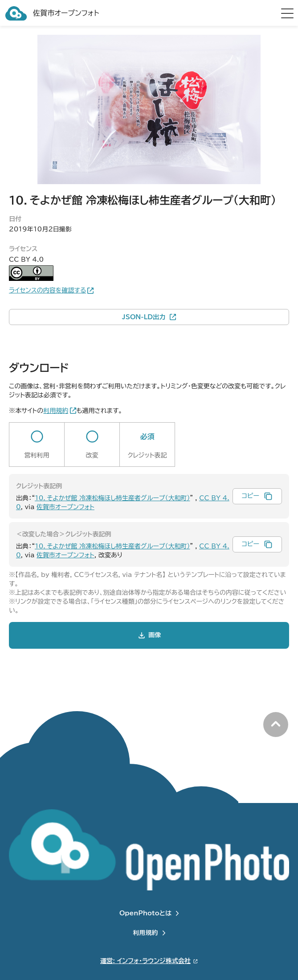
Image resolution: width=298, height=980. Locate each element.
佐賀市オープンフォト (65, 507)
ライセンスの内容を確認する (47, 290)
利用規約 (146, 933)
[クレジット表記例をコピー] (257, 496)
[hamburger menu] (287, 13)
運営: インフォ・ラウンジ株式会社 (145, 961)
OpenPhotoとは (145, 913)
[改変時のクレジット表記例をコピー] (257, 544)
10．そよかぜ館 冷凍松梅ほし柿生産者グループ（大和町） (112, 498)
